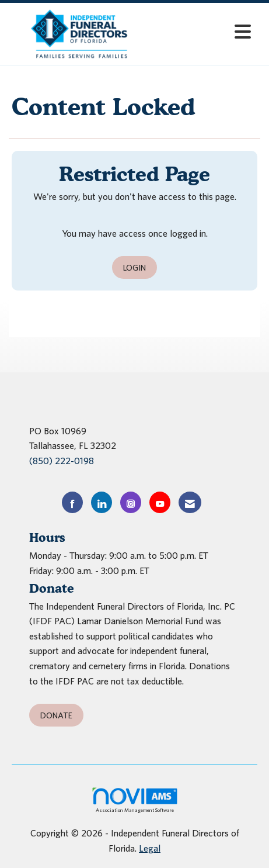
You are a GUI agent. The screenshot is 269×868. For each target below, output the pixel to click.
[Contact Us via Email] (190, 502)
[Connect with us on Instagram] (131, 502)
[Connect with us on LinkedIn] (102, 502)
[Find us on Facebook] (72, 502)
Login (134, 267)
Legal (150, 848)
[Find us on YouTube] (160, 502)
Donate (56, 715)
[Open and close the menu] (203, 32)
